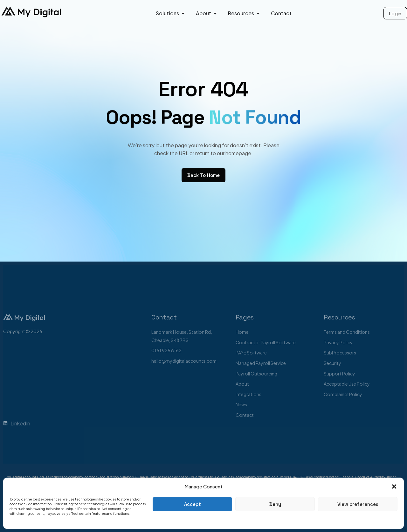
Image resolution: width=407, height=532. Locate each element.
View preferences (358, 504)
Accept (193, 504)
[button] (394, 486)
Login (395, 13)
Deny (275, 504)
